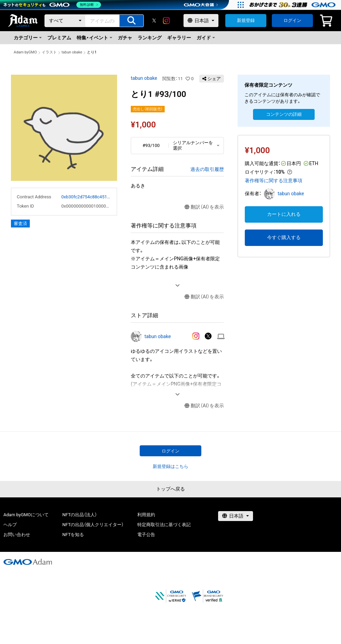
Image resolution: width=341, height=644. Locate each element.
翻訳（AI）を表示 (204, 207)
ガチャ (125, 38)
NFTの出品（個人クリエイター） (93, 525)
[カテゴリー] (65, 21)
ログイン (292, 20)
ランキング (150, 38)
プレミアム (59, 38)
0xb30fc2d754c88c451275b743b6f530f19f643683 (86, 197)
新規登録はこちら (170, 466)
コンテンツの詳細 (284, 114)
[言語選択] (201, 21)
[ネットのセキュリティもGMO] (53, 5)
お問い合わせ (17, 535)
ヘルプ (10, 525)
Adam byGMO (25, 52)
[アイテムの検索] (131, 21)
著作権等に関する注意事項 (274, 181)
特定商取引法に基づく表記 (164, 525)
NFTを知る (73, 535)
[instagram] (166, 21)
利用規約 (146, 515)
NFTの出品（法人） (80, 515)
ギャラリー (179, 38)
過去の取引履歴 (207, 169)
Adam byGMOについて (26, 515)
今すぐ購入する (284, 237)
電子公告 (146, 535)
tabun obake (72, 52)
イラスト (49, 52)
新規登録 (246, 20)
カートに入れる (284, 214)
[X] (154, 21)
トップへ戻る (170, 489)
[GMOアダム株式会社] (28, 562)
